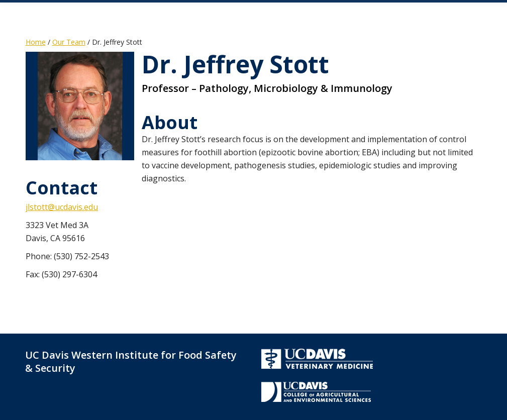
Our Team (69, 42)
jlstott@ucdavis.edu (62, 207)
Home (36, 42)
